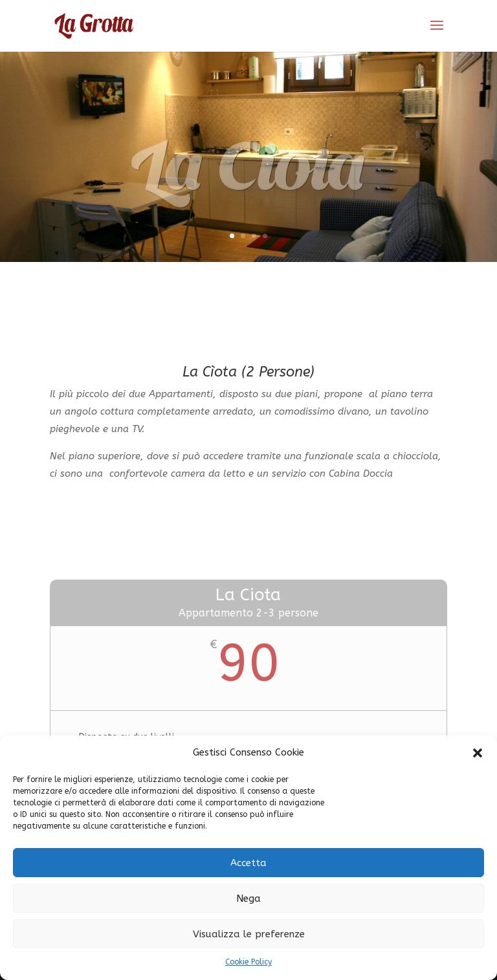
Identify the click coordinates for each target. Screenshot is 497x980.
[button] (478, 753)
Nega (248, 898)
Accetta (248, 863)
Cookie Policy (248, 962)
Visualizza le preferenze (249, 934)
